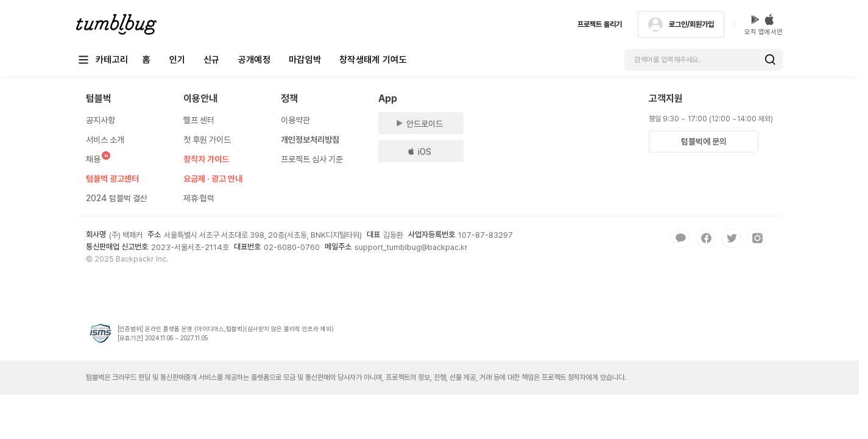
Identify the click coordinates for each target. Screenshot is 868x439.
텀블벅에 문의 (704, 141)
